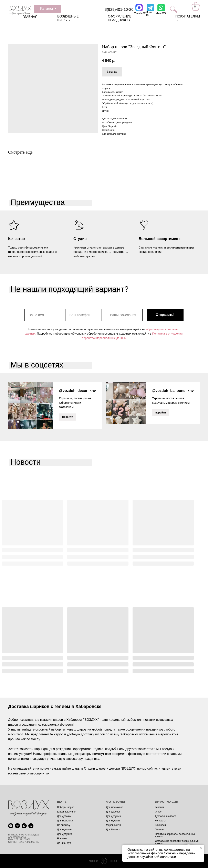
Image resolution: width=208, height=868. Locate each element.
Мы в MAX (140, 13)
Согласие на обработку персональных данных (177, 842)
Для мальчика (65, 821)
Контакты (160, 821)
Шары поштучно (66, 812)
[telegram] (17, 826)
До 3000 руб (64, 843)
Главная (160, 807)
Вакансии (160, 825)
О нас (158, 812)
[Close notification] (201, 848)
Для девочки (64, 816)
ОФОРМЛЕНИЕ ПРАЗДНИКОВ (120, 18)
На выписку (64, 825)
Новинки (62, 839)
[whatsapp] (11, 826)
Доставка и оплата (166, 816)
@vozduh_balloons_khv (173, 391)
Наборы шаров (66, 807)
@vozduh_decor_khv (77, 391)
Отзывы (159, 830)
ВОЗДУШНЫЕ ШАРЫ (68, 18)
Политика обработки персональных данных (175, 835)
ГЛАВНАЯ (30, 17)
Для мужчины (65, 830)
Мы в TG (149, 14)
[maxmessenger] (24, 826)
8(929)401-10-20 (119, 9)
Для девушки (64, 834)
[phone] (31, 826)
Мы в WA (161, 13)
